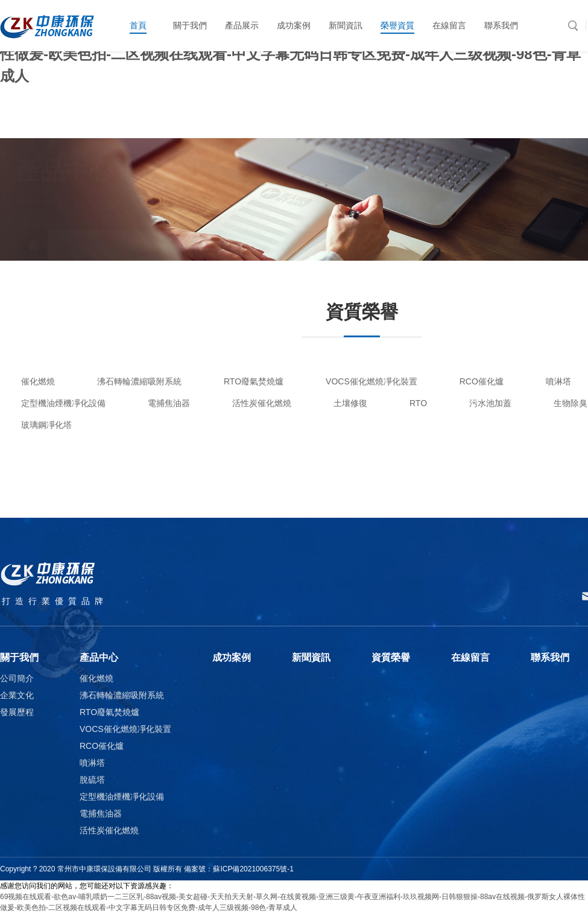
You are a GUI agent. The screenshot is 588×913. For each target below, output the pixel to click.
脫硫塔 (92, 780)
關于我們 (19, 657)
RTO (418, 403)
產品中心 (62, 245)
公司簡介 (17, 678)
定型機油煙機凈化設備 (63, 403)
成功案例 (232, 657)
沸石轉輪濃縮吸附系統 (139, 381)
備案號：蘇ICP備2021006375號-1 (239, 869)
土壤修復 (350, 403)
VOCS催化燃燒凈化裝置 (371, 381)
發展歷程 (17, 712)
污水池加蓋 (490, 403)
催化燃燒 (38, 381)
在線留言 (470, 657)
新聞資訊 (311, 657)
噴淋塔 (558, 381)
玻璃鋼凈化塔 (46, 425)
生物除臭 (571, 403)
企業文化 (17, 695)
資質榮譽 (391, 657)
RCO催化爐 (482, 381)
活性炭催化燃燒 (262, 403)
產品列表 (206, 245)
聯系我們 (550, 657)
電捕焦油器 (169, 403)
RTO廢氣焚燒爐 (254, 381)
